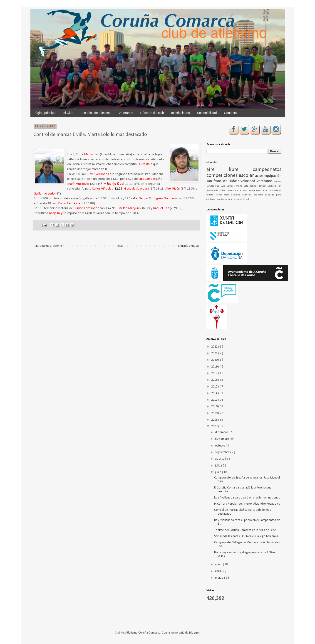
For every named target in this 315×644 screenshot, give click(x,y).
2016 (215, 380)
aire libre (230, 170)
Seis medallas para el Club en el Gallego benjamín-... (248, 536)
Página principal (45, 113)
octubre (220, 446)
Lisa (218, 186)
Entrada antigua (189, 246)
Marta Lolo (243, 186)
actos (260, 176)
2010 (215, 406)
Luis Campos (228, 186)
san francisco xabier (224, 181)
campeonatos (267, 170)
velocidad (249, 181)
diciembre (222, 432)
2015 (215, 387)
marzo (220, 578)
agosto (220, 459)
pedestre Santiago (265, 195)
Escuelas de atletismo (96, 113)
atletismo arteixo (272, 191)
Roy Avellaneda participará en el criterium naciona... (247, 498)
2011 (215, 400)
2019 (215, 367)
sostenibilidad (241, 199)
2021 (215, 353)
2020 (215, 360)
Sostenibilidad (207, 113)
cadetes (211, 195)
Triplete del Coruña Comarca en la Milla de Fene (245, 530)
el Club (68, 113)
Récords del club (152, 113)
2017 (215, 373)
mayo (219, 564)
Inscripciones (181, 113)
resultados (222, 199)
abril (218, 571)
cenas (220, 195)
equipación (273, 176)
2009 (215, 413)
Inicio (120, 246)
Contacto (230, 113)
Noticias (254, 186)
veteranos (266, 181)
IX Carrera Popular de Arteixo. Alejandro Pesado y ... (248, 504)
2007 (215, 426)
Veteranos (126, 113)
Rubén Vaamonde (230, 191)
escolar (247, 176)
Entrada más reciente (48, 246)
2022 (215, 347)
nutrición (248, 195)
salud (231, 199)
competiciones (223, 176)
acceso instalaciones (251, 191)
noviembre (222, 439)
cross (228, 195)
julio (218, 466)
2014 (215, 393)
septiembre (223, 452)
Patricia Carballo (268, 186)
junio (219, 472)
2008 (215, 420)
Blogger (194, 633)
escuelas (237, 195)
